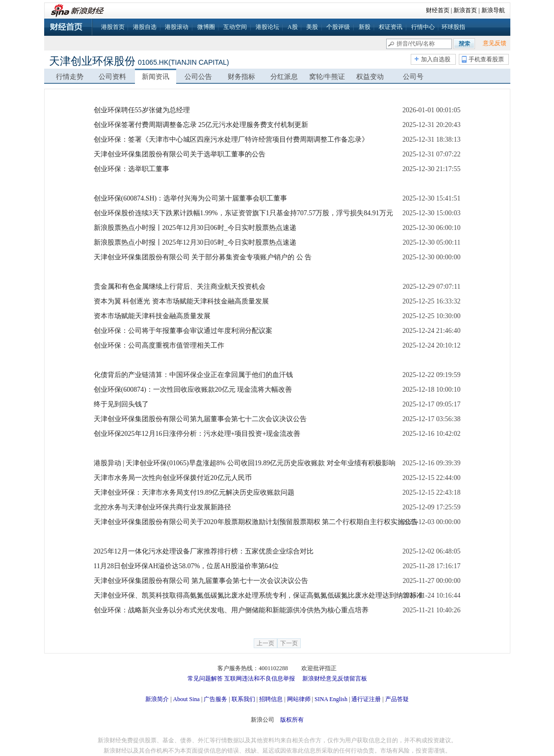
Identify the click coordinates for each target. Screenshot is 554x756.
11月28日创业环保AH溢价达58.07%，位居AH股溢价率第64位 (186, 566)
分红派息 (284, 77)
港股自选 (145, 27)
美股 (312, 27)
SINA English (331, 699)
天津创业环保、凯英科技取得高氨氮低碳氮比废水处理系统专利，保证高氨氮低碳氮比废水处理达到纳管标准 (259, 595)
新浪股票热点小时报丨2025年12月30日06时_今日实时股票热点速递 (195, 228)
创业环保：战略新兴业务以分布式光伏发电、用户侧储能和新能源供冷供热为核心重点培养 (231, 610)
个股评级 (338, 27)
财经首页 (438, 10)
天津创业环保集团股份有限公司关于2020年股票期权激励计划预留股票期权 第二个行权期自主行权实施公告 (256, 522)
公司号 (413, 77)
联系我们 (243, 699)
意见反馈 (495, 43)
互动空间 (235, 27)
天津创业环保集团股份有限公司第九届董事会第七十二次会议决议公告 (200, 419)
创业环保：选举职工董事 (132, 169)
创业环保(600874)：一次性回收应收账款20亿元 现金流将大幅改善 (193, 390)
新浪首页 (465, 10)
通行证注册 (366, 699)
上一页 (265, 643)
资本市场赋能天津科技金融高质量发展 (152, 316)
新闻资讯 (156, 77)
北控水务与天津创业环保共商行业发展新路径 (162, 507)
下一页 (289, 643)
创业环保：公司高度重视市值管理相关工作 (159, 345)
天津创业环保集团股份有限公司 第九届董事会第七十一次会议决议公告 (201, 581)
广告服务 (215, 699)
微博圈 (206, 27)
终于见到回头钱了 (121, 404)
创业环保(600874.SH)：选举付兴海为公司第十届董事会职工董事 (191, 198)
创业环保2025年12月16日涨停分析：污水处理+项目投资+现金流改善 (197, 434)
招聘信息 (271, 699)
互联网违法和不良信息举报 (260, 679)
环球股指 (453, 27)
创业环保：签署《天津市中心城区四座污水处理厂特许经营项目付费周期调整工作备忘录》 (231, 139)
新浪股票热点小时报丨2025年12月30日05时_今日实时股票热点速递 (195, 242)
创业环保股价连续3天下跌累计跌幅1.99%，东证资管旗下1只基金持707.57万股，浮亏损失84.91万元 (243, 213)
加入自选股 (436, 59)
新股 (365, 27)
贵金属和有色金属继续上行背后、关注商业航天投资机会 (180, 287)
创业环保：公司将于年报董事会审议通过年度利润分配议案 (183, 331)
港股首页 (113, 27)
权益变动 (370, 77)
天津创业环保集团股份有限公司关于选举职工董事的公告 (180, 154)
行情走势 (70, 77)
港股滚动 (177, 27)
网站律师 (299, 699)
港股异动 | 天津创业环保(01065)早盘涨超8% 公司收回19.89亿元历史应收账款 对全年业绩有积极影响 (245, 463)
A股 (293, 27)
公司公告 (198, 77)
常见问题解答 (205, 679)
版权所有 (292, 720)
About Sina (186, 699)
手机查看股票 (486, 59)
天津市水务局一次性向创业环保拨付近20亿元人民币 (173, 478)
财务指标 (241, 77)
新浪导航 (493, 10)
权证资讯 (391, 27)
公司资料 (112, 77)
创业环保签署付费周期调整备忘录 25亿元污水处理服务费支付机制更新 (201, 125)
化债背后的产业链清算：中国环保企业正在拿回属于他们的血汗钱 (193, 375)
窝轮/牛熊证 (327, 77)
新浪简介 (157, 699)
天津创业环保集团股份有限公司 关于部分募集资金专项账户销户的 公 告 (203, 257)
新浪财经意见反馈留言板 (335, 679)
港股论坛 (267, 27)
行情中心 (423, 27)
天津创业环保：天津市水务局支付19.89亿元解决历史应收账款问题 (194, 492)
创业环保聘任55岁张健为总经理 (142, 110)
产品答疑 (397, 699)
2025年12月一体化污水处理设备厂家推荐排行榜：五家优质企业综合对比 (204, 551)
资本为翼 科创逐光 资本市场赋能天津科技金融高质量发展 (181, 301)
